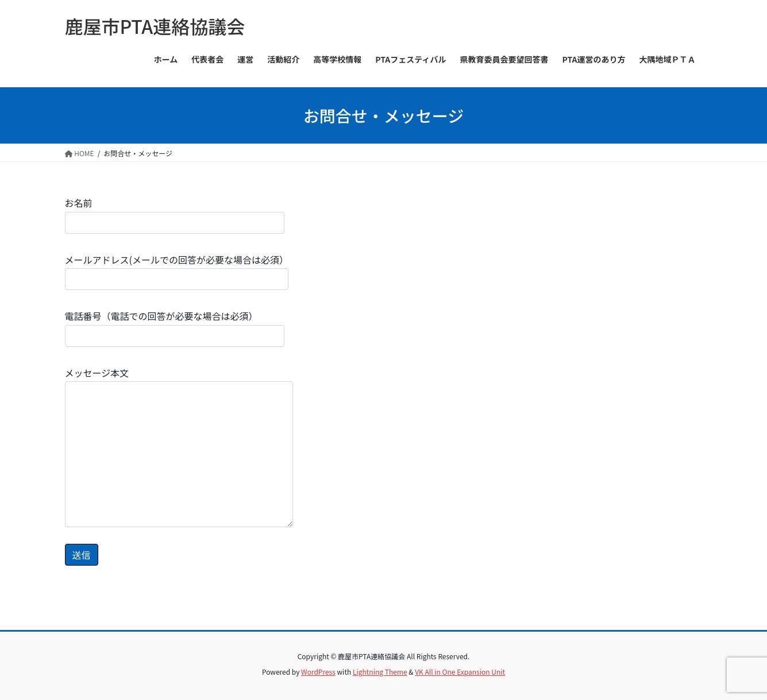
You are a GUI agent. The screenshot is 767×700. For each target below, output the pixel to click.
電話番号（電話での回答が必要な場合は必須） (175, 328)
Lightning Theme (380, 672)
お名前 (175, 214)
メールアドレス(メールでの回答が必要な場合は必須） (177, 271)
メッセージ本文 (179, 446)
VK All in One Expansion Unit (460, 672)
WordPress (318, 672)
